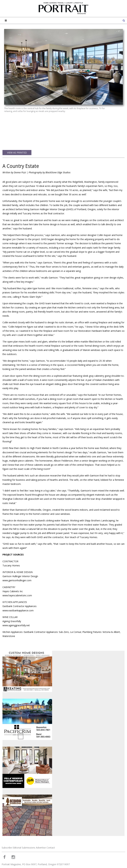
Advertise (41, 830)
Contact (51, 830)
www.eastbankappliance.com (18, 593)
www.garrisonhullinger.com (17, 563)
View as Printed (17, 135)
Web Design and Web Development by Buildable (22, 863)
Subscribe (7, 830)
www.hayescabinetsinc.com (17, 578)
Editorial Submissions (24, 830)
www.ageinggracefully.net (16, 608)
